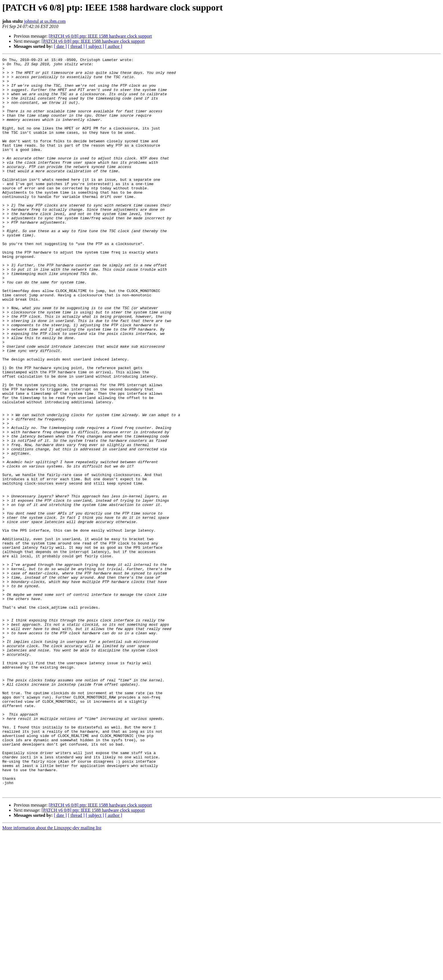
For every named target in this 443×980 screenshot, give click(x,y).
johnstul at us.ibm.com (45, 21)
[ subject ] (95, 46)
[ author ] (114, 46)
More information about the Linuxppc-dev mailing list (52, 975)
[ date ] (60, 46)
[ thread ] (76, 46)
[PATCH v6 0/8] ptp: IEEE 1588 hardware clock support (100, 36)
